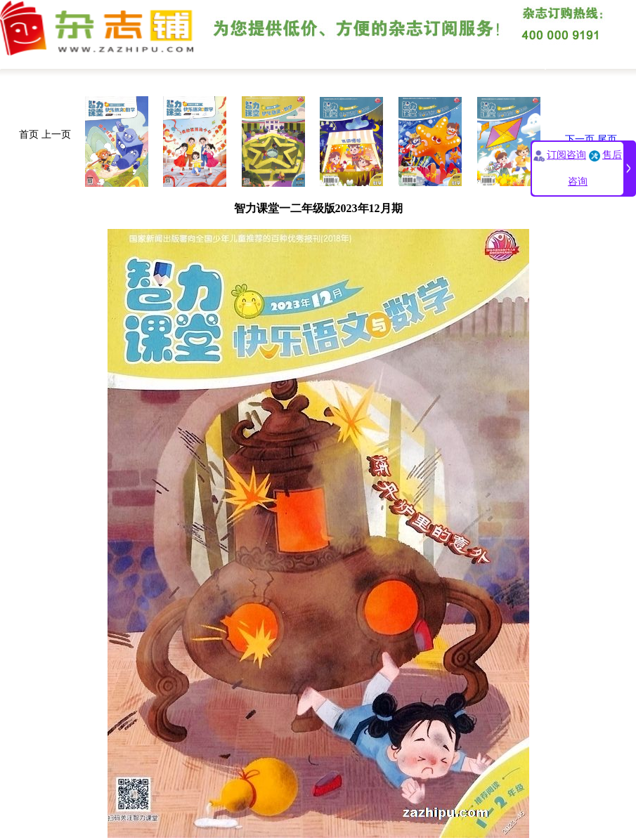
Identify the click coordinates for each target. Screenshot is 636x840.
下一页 (580, 139)
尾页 (607, 139)
